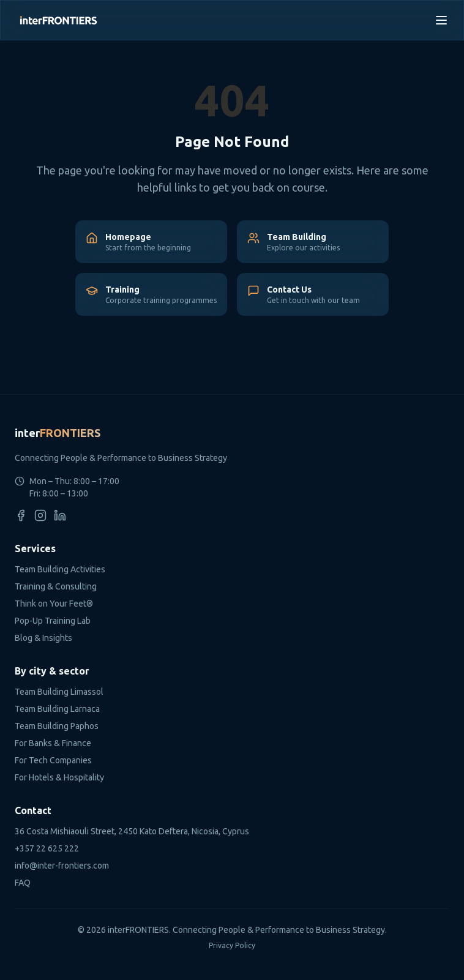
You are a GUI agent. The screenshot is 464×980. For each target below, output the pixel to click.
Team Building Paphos (57, 726)
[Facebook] (21, 515)
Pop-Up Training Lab (53, 621)
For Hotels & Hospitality (59, 777)
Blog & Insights (43, 638)
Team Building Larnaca (57, 709)
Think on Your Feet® (54, 604)
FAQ (23, 883)
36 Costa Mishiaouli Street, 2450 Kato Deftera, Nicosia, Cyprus (132, 831)
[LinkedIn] (60, 515)
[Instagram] (40, 515)
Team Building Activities (60, 569)
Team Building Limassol (59, 692)
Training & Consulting (56, 586)
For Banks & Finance (53, 743)
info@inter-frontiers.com (62, 866)
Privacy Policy (232, 945)
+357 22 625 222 (47, 848)
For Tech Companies (53, 760)
